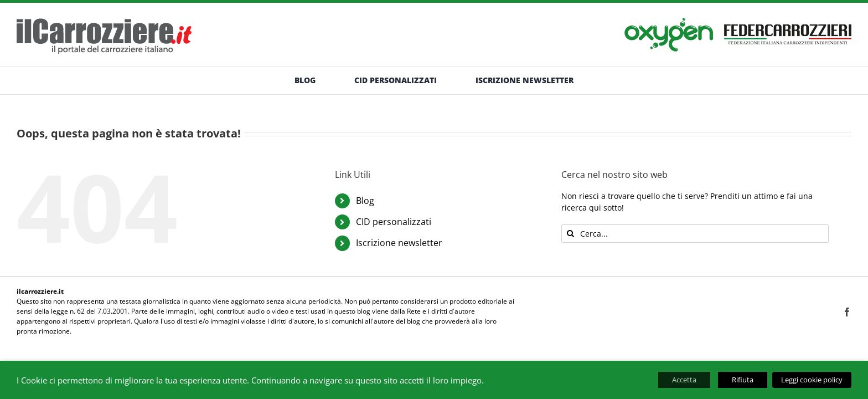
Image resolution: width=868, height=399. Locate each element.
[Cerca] (570, 234)
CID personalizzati (394, 222)
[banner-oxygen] (669, 21)
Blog (365, 201)
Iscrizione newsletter (399, 243)
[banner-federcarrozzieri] (788, 21)
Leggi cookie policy (812, 380)
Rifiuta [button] (743, 380)
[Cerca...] (695, 234)
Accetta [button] (684, 380)
